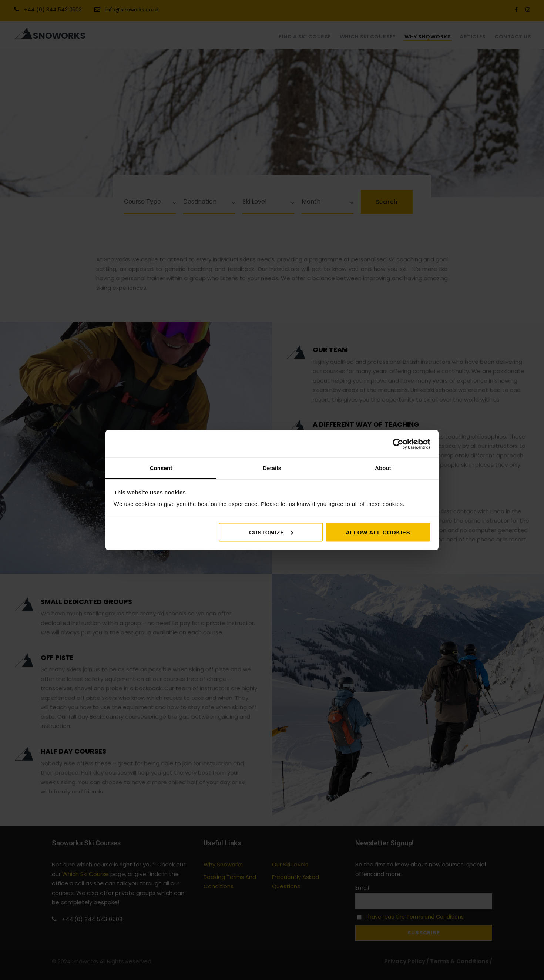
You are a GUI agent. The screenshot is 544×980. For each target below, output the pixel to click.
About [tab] (383, 468)
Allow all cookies (378, 532)
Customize (271, 532)
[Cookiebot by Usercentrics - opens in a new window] (398, 444)
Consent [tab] (161, 468)
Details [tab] (272, 468)
